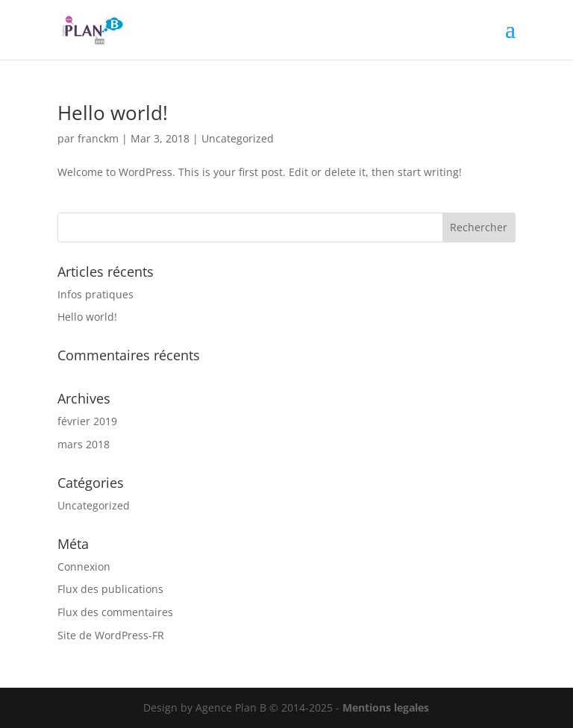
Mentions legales (386, 707)
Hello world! (113, 113)
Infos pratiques (95, 294)
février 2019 (87, 421)
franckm (98, 138)
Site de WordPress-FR (111, 635)
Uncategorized (238, 138)
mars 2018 (84, 444)
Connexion (84, 567)
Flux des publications (110, 589)
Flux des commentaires (115, 612)
